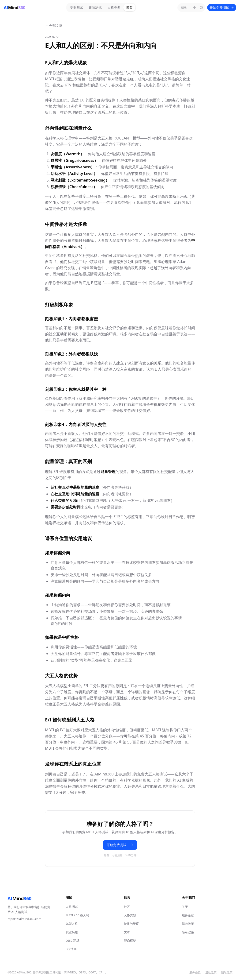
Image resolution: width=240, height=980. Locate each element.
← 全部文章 (54, 25)
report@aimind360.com (24, 919)
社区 (127, 907)
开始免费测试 (222, 7)
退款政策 (188, 924)
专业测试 (76, 7)
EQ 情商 (71, 949)
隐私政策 (188, 932)
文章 (127, 932)
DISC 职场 (73, 941)
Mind (19, 899)
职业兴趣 (72, 932)
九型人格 (72, 924)
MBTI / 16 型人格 (77, 915)
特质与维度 (131, 924)
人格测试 (72, 907)
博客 (129, 7)
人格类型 (114, 7)
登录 (184, 7)
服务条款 (188, 915)
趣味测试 (95, 7)
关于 (185, 907)
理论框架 (130, 941)
